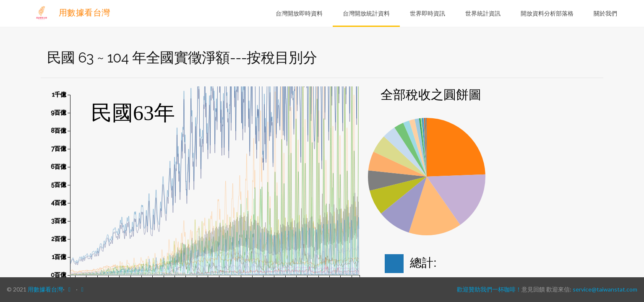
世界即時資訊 (428, 13)
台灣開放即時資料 (299, 13)
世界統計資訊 (483, 13)
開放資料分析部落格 (547, 13)
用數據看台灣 (72, 13)
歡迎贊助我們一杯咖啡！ (489, 289)
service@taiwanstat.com (605, 289)
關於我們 (605, 13)
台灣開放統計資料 (366, 13)
